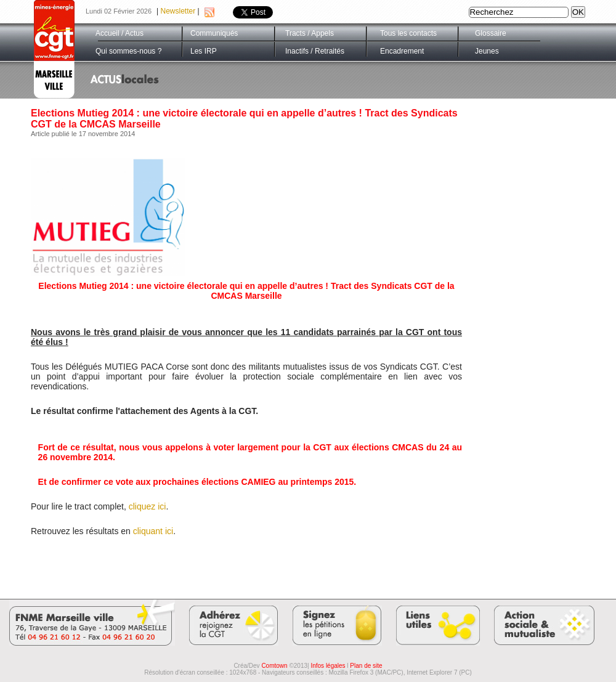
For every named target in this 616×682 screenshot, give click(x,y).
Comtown (274, 666)
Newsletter (178, 11)
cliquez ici (148, 506)
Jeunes (487, 51)
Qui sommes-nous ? (128, 51)
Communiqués (214, 33)
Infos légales (328, 666)
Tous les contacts (408, 33)
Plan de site (366, 666)
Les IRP (204, 51)
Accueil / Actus (120, 33)
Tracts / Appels (310, 33)
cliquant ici (153, 531)
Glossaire (491, 33)
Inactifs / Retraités (315, 51)
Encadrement (402, 51)
